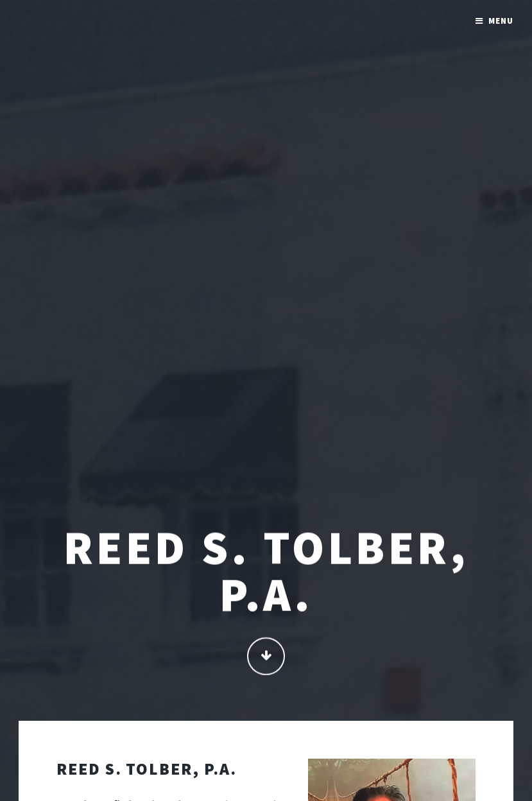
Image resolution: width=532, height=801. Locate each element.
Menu (501, 21)
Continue (266, 658)
